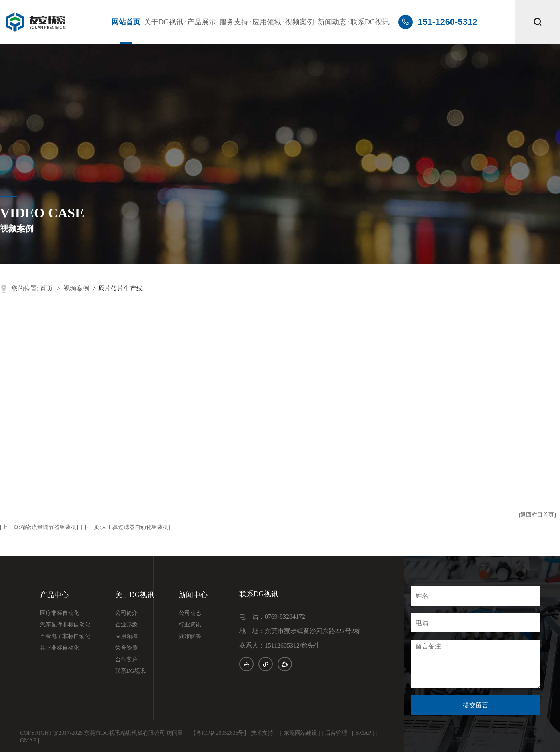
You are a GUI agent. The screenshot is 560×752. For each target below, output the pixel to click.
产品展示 (202, 22)
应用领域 (267, 22)
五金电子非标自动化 (65, 636)
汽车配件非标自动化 (65, 625)
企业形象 (126, 625)
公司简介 (126, 613)
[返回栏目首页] (537, 515)
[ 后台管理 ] (336, 733)
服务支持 (234, 22)
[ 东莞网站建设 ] (300, 733)
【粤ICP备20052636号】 (220, 733)
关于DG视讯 (164, 22)
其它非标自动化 (60, 648)
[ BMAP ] (363, 733)
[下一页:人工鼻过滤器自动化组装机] (125, 527)
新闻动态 (332, 22)
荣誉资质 (126, 648)
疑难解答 (190, 636)
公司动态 (190, 613)
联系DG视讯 (370, 22)
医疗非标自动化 (60, 613)
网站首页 (126, 22)
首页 (46, 288)
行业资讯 (190, 625)
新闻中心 (193, 595)
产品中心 (54, 595)
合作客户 (126, 660)
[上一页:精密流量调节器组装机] (39, 527)
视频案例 (300, 22)
